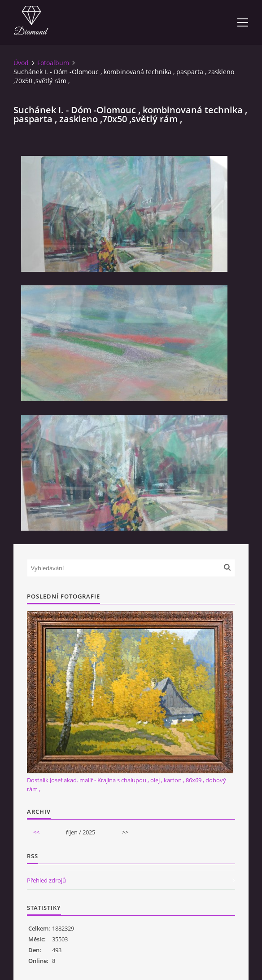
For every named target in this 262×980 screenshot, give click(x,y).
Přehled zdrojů (46, 880)
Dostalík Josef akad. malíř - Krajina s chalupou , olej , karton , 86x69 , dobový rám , (127, 785)
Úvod (21, 63)
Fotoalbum (53, 63)
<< (36, 832)
